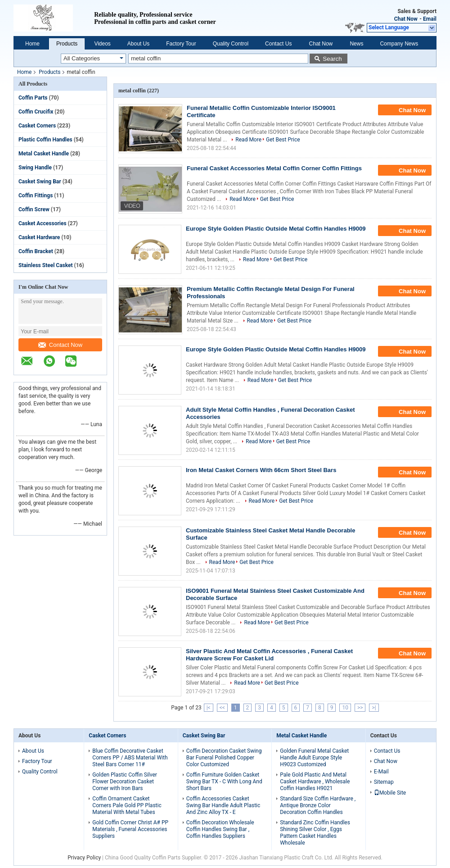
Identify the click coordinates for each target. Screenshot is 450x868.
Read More (248, 140)
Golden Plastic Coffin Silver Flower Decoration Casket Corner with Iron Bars (125, 782)
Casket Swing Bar (40, 182)
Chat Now (406, 19)
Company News (399, 44)
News (356, 44)
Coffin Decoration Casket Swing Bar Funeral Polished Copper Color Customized (224, 758)
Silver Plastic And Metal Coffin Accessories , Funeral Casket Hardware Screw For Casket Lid (269, 655)
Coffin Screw (34, 209)
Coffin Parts (33, 98)
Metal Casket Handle (44, 154)
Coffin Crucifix (36, 112)
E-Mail (381, 772)
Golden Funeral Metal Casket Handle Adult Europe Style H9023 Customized (314, 758)
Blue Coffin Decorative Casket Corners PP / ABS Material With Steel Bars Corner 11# (130, 758)
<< (222, 708)
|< (209, 708)
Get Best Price (283, 140)
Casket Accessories (43, 223)
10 (345, 708)
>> (360, 708)
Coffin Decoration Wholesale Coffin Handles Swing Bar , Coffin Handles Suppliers (220, 829)
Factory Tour (181, 44)
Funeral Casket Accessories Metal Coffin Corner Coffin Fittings (274, 168)
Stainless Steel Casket (46, 265)
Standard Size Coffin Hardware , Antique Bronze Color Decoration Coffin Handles (318, 805)
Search (332, 59)
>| (374, 708)
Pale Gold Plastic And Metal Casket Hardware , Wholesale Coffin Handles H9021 (315, 782)
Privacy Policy (84, 858)
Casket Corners (37, 126)
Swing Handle (35, 168)
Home (32, 44)
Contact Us (278, 44)
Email (430, 19)
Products (67, 44)
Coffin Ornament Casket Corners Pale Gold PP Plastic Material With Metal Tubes (127, 805)
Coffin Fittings (36, 195)
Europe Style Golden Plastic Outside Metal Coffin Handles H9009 (276, 229)
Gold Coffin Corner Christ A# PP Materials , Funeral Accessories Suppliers (130, 829)
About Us (138, 44)
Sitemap (384, 782)
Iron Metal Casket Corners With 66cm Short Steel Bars (261, 470)
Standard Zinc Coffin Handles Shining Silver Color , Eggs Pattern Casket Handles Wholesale (315, 833)
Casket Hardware (39, 237)
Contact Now (60, 345)
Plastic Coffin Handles (45, 140)
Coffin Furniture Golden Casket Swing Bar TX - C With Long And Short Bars (224, 782)
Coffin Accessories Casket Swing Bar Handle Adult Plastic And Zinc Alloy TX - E (223, 805)
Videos (102, 44)
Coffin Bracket (36, 251)
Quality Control (231, 44)
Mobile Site (390, 793)
